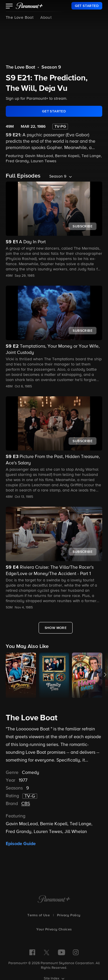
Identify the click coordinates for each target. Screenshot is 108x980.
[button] (9, 7)
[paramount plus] (29, 6)
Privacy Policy (69, 915)
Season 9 (51, 67)
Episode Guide (21, 844)
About (46, 18)
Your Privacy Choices (54, 930)
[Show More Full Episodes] (56, 628)
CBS (26, 804)
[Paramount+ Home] (54, 900)
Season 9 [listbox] (58, 176)
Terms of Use (39, 915)
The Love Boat (20, 18)
